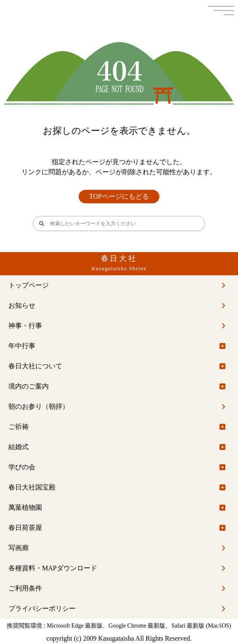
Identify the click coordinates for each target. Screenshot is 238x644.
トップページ (29, 285)
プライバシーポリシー (42, 608)
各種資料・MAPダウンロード (53, 568)
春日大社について (35, 366)
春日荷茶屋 (25, 528)
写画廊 (19, 548)
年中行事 (22, 346)
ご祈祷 (19, 427)
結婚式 (19, 447)
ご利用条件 (25, 588)
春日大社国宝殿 (32, 487)
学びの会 (22, 467)
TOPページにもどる (119, 196)
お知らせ (22, 305)
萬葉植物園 (25, 507)
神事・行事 (25, 326)
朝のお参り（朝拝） (39, 406)
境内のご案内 (29, 386)
